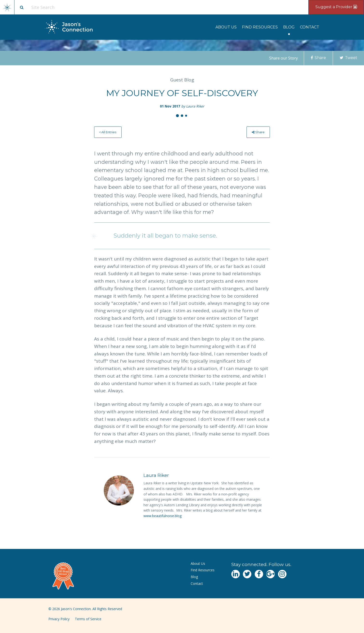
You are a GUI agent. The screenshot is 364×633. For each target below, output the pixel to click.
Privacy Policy (59, 619)
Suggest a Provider (336, 7)
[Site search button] (22, 7)
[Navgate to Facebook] (259, 574)
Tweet (348, 58)
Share (318, 58)
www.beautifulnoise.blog (162, 516)
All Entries (108, 132)
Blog (289, 27)
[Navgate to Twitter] (247, 574)
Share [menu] (258, 132)
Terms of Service (88, 619)
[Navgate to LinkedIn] (236, 574)
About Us (226, 27)
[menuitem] (226, 27)
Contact (310, 27)
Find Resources (260, 27)
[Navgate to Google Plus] (270, 574)
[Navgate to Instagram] (282, 574)
